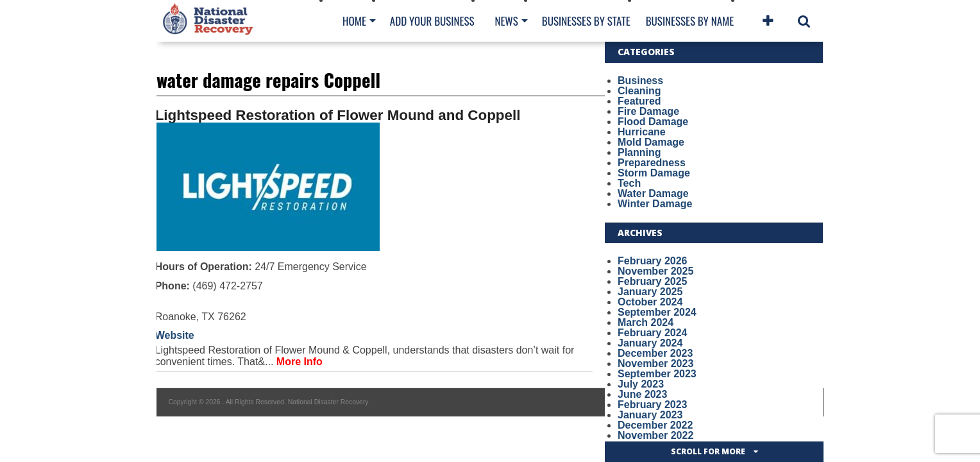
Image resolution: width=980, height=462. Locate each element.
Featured (639, 101)
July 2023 (641, 384)
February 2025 (653, 281)
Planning (639, 152)
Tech (629, 183)
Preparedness (652, 163)
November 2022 (655, 435)
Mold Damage (651, 142)
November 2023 (655, 364)
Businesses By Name (690, 21)
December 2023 (655, 353)
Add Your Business (432, 21)
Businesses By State (586, 21)
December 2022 (655, 425)
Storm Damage (654, 173)
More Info (300, 362)
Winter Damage (655, 204)
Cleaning (639, 91)
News (506, 21)
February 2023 (653, 405)
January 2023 (650, 415)
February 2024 (653, 333)
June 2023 (642, 394)
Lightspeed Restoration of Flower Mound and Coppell (338, 115)
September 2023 (657, 374)
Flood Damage (653, 122)
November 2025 (655, 271)
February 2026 (653, 261)
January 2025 (650, 292)
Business (640, 81)
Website (175, 335)
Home (354, 21)
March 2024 (646, 322)
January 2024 (650, 343)
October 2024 (650, 302)
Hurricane (642, 132)
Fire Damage (648, 111)
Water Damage (653, 193)
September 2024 (657, 312)
